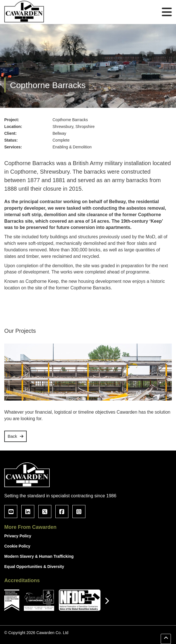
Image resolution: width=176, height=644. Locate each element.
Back (12, 436)
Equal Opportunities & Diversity (34, 567)
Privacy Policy (18, 536)
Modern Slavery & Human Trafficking (39, 556)
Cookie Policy (17, 546)
